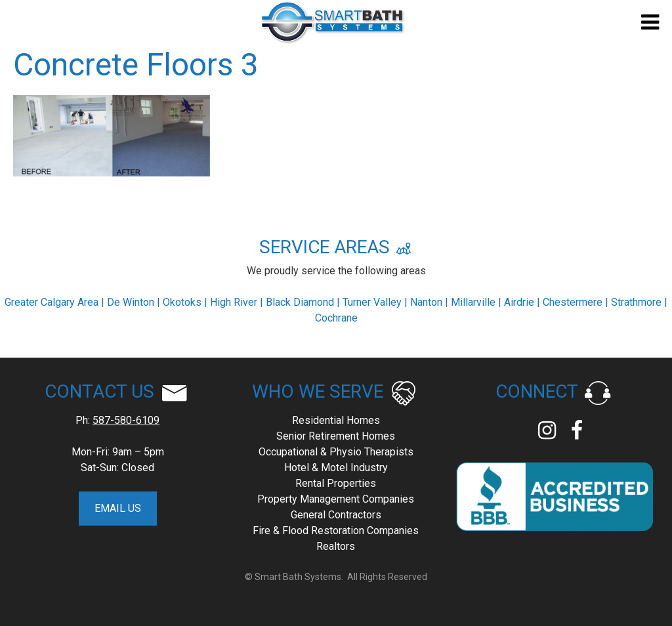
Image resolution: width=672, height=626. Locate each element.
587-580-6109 (126, 420)
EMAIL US (118, 508)
